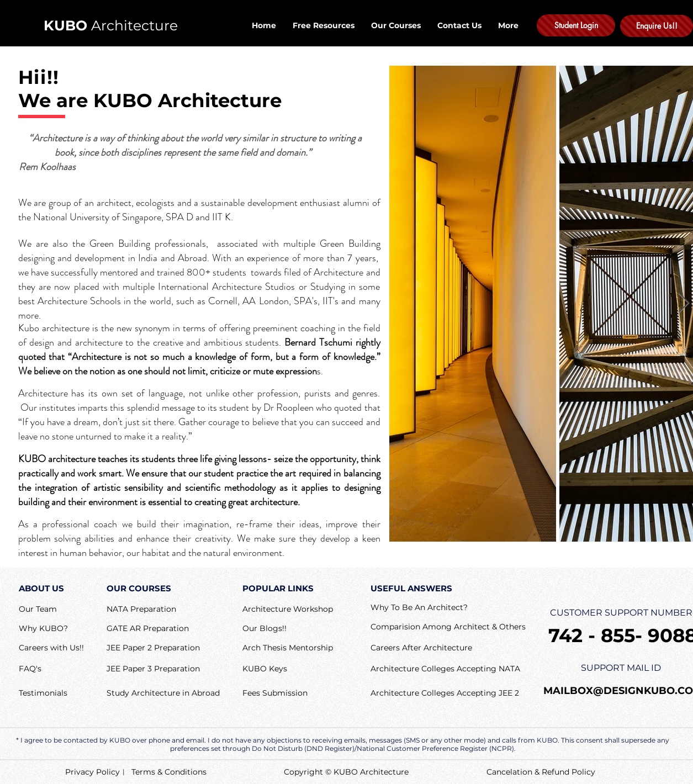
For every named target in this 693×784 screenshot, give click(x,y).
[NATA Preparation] (141, 610)
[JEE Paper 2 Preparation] (153, 648)
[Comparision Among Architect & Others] (448, 627)
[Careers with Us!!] (57, 648)
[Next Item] (684, 303)
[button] (30, 669)
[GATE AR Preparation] (148, 629)
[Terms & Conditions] (169, 772)
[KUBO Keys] (288, 669)
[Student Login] (576, 25)
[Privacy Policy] (92, 772)
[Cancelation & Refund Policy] (541, 772)
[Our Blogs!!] (264, 629)
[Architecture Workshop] (288, 610)
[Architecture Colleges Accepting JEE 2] (445, 694)
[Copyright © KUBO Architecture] (356, 772)
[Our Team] (40, 610)
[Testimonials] (43, 693)
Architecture (111, 25)
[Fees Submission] (280, 693)
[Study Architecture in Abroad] (163, 693)
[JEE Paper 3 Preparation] (153, 669)
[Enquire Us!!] (657, 26)
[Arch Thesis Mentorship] (288, 648)
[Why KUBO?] (43, 629)
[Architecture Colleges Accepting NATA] (445, 669)
